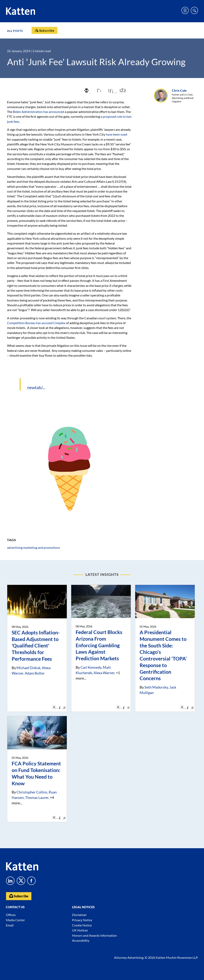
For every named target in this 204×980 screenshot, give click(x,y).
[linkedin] (110, 91)
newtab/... (36, 387)
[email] (86, 91)
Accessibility (81, 941)
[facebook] (122, 91)
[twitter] (98, 91)
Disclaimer (79, 915)
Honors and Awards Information (94, 935)
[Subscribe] (44, 30)
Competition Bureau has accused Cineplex (36, 323)
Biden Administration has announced (39, 112)
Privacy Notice (82, 920)
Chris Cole (179, 90)
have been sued (116, 134)
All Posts (15, 31)
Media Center (15, 920)
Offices (11, 915)
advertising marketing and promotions (33, 547)
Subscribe (19, 896)
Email (10, 925)
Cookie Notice (82, 925)
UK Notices (80, 930)
